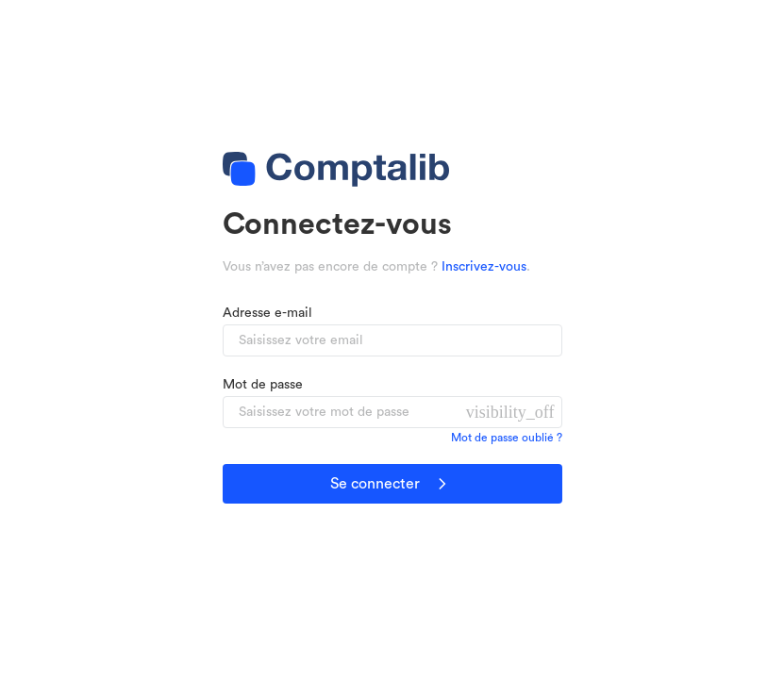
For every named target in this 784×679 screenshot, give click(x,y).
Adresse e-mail (267, 313)
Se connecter (392, 484)
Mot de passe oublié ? (507, 438)
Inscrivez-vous (484, 267)
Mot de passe (263, 385)
